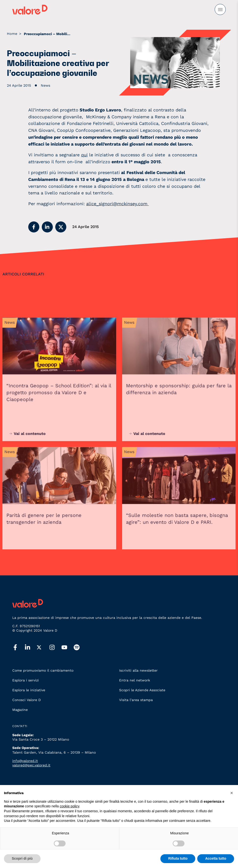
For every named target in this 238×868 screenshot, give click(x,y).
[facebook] (18, 648)
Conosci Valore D (27, 700)
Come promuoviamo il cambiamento (43, 670)
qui (84, 155)
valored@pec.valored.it (31, 765)
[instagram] (55, 648)
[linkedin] (31, 648)
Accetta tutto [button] (216, 858)
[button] (34, 227)
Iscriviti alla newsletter (138, 670)
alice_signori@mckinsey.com (118, 204)
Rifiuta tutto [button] (178, 858)
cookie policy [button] (69, 806)
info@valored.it (25, 761)
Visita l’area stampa (136, 700)
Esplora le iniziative (29, 690)
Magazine (20, 710)
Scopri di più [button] (22, 858)
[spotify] (80, 648)
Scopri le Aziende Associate (142, 690)
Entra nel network (135, 680)
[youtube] (68, 648)
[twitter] (43, 648)
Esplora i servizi (26, 680)
